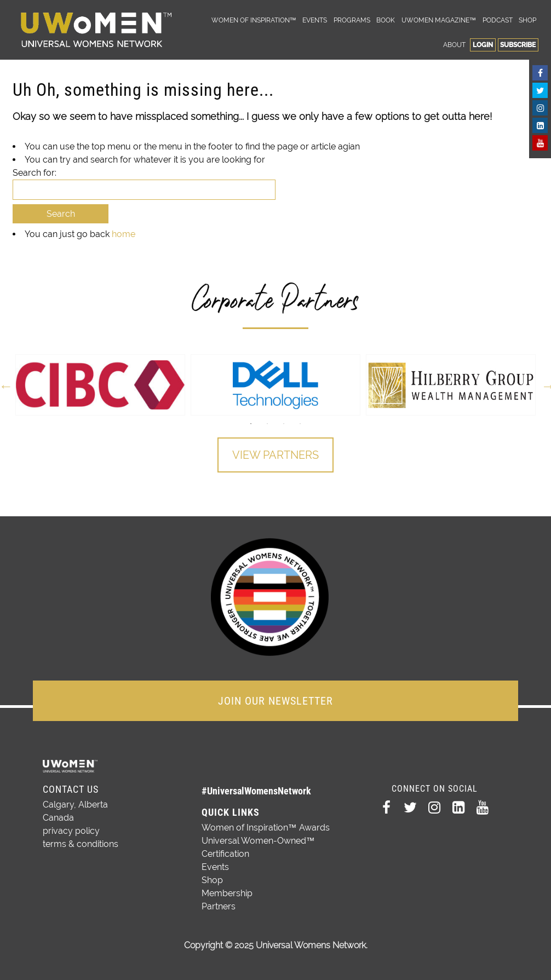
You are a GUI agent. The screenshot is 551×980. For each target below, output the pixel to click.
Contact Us (71, 789)
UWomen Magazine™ (439, 20)
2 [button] (267, 424)
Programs (352, 20)
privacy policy (71, 831)
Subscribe (518, 45)
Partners (219, 906)
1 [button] (251, 424)
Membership (227, 893)
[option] (100, 385)
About (454, 45)
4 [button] (300, 424)
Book (386, 20)
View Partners (275, 455)
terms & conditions (81, 844)
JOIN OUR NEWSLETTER (275, 701)
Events (315, 20)
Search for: (35, 173)
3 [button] (284, 424)
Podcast (498, 20)
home (124, 234)
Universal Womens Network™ (96, 30)
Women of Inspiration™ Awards (266, 828)
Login (483, 45)
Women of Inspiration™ (254, 20)
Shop (527, 20)
